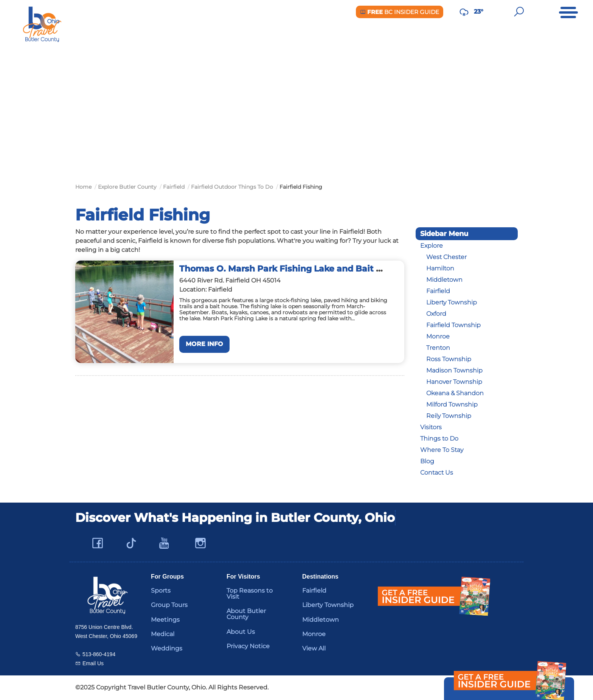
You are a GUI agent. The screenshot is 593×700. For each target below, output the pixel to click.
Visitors (431, 427)
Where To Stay (442, 450)
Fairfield (438, 291)
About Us (241, 632)
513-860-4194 (99, 654)
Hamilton (440, 268)
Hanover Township (454, 382)
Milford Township (452, 404)
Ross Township (449, 359)
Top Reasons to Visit (250, 594)
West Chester (446, 257)
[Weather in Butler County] (464, 12)
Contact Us (437, 473)
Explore (432, 246)
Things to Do (439, 438)
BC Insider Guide (400, 12)
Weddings (167, 648)
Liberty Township (452, 302)
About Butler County (246, 614)
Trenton (438, 348)
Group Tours (169, 605)
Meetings (165, 620)
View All (314, 648)
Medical (163, 634)
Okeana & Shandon (455, 393)
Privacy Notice (248, 646)
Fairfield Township (453, 325)
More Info (204, 344)
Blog (427, 461)
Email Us (93, 663)
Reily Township (449, 416)
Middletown (444, 280)
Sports (161, 591)
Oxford (436, 314)
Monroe (438, 336)
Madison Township (454, 370)
